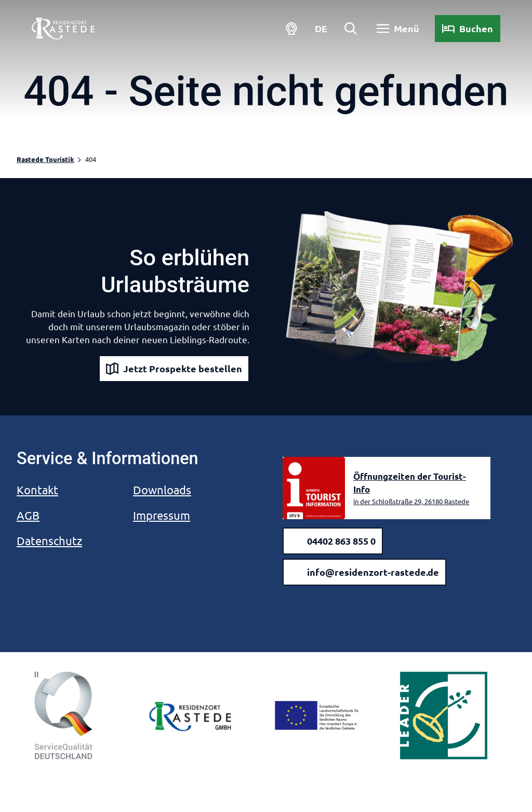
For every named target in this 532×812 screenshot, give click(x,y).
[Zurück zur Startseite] (65, 30)
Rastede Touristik (45, 159)
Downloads (162, 490)
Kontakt (37, 490)
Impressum (162, 515)
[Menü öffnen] (396, 30)
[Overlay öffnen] (349, 30)
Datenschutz (49, 540)
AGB (28, 515)
